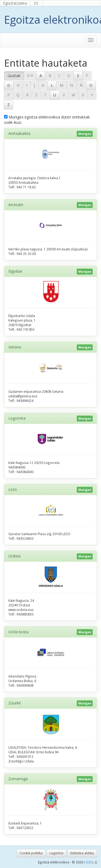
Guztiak (14, 76)
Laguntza (56, 853)
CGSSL (89, 862)
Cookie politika (31, 853)
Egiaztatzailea (15, 3)
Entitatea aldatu (82, 853)
